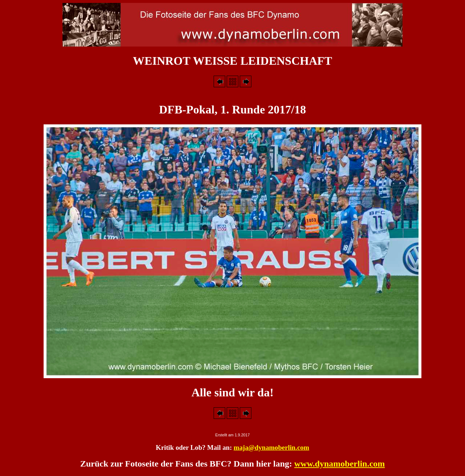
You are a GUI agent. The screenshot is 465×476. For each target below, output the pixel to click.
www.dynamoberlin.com (339, 464)
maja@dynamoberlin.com (271, 447)
